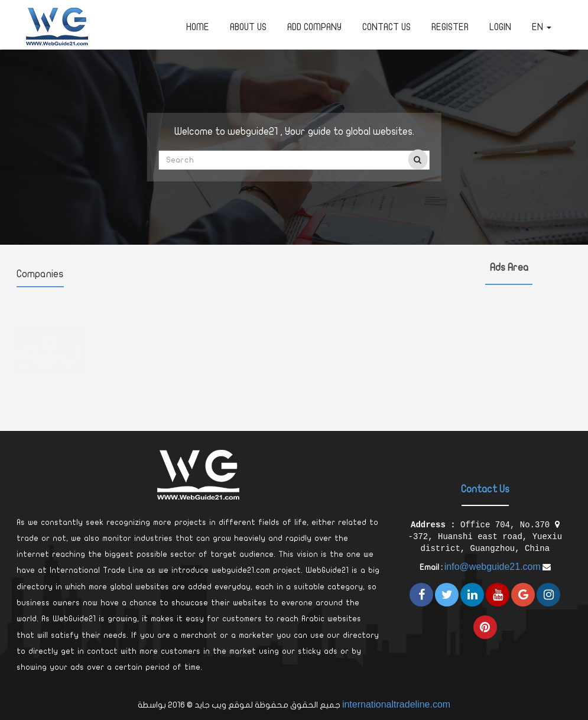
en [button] (542, 27)
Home (198, 27)
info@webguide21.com (493, 567)
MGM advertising (129, 314)
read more (389, 361)
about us (248, 27)
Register (450, 27)
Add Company (314, 27)
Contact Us (386, 27)
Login (500, 27)
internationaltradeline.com (396, 704)
